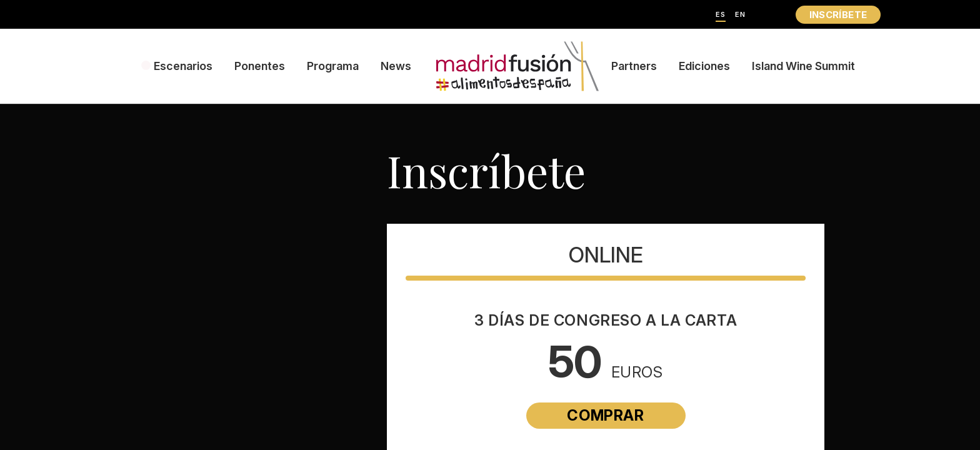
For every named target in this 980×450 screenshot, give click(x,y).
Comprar (605, 415)
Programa (333, 66)
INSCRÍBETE (838, 15)
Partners (634, 66)
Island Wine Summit (803, 66)
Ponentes (260, 66)
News (396, 66)
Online (606, 255)
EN (740, 15)
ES (721, 15)
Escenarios (183, 66)
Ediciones (704, 66)
